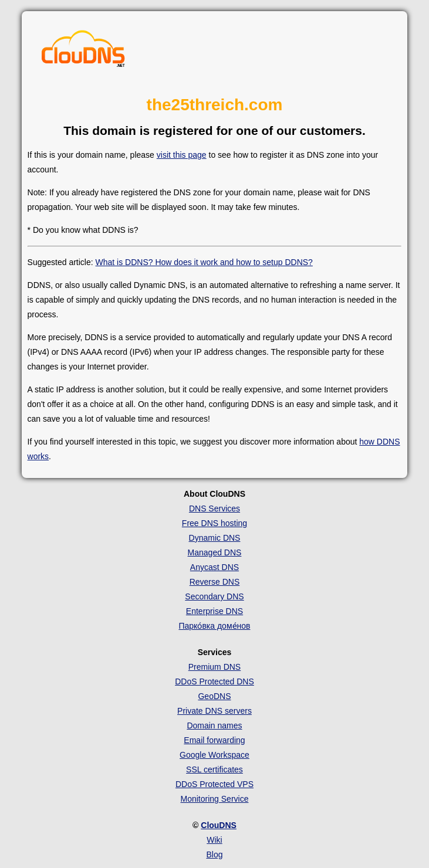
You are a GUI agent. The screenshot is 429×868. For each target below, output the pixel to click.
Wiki (214, 840)
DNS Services (214, 508)
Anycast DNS (214, 567)
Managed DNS (215, 552)
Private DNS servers (214, 711)
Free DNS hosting (214, 523)
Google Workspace (214, 755)
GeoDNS (214, 696)
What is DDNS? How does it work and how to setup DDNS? (204, 262)
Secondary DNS (214, 596)
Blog (214, 855)
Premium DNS (214, 667)
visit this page (182, 155)
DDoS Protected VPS (214, 784)
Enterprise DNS (214, 611)
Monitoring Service (215, 799)
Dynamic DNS (215, 538)
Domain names (214, 725)
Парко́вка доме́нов (214, 626)
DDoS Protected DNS (214, 681)
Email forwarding (214, 740)
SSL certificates (214, 769)
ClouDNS (219, 825)
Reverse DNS (215, 582)
